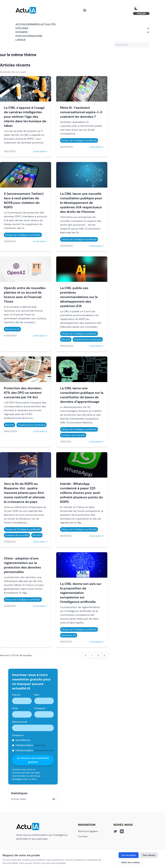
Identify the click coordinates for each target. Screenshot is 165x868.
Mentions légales (88, 831)
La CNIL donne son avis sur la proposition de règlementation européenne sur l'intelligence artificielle (81, 593)
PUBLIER (141, 14)
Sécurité (66, 339)
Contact (83, 836)
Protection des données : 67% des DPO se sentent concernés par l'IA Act (23, 393)
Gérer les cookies (131, 862)
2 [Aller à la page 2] (98, 655)
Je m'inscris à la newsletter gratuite (33, 760)
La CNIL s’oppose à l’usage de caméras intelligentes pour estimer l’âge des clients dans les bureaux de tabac (25, 117)
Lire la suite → (40, 151)
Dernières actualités (41, 24)
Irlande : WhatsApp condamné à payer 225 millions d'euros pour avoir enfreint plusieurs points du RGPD (82, 493)
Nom (37, 695)
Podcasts (22, 36)
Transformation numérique (88, 339)
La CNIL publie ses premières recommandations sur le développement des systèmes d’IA (79, 297)
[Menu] (85, 10)
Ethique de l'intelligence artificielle (79, 140)
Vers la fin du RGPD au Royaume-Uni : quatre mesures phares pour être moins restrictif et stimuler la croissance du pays (24, 493)
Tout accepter (129, 855)
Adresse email (20, 722)
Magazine (36, 36)
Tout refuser (149, 855)
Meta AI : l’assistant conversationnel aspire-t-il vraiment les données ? (81, 112)
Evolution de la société (73, 435)
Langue (21, 40)
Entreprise (40, 708)
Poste (15, 708)
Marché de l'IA (12, 329)
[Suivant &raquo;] (104, 655)
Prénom (16, 695)
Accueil (21, 24)
